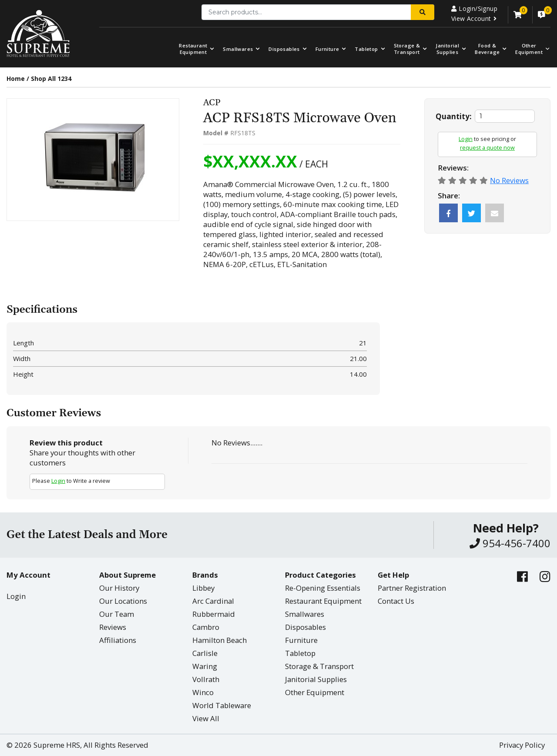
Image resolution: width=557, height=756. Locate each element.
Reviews (113, 627)
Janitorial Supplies (447, 49)
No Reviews (509, 180)
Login (466, 139)
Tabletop (366, 49)
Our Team (117, 614)
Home (16, 79)
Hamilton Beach (220, 640)
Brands (205, 575)
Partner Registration (412, 588)
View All (206, 718)
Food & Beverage (487, 49)
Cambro (206, 627)
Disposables (284, 49)
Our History (119, 588)
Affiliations (118, 640)
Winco (203, 692)
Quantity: (454, 116)
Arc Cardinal (213, 601)
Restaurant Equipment (193, 49)
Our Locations (123, 601)
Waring (205, 666)
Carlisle (205, 653)
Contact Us (396, 601)
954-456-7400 (510, 543)
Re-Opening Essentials (323, 588)
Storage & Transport (407, 49)
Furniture (327, 49)
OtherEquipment (529, 49)
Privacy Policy (522, 745)
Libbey (203, 588)
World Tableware (222, 705)
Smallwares (238, 49)
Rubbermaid (214, 614)
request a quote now (487, 148)
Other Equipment (315, 692)
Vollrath (206, 679)
